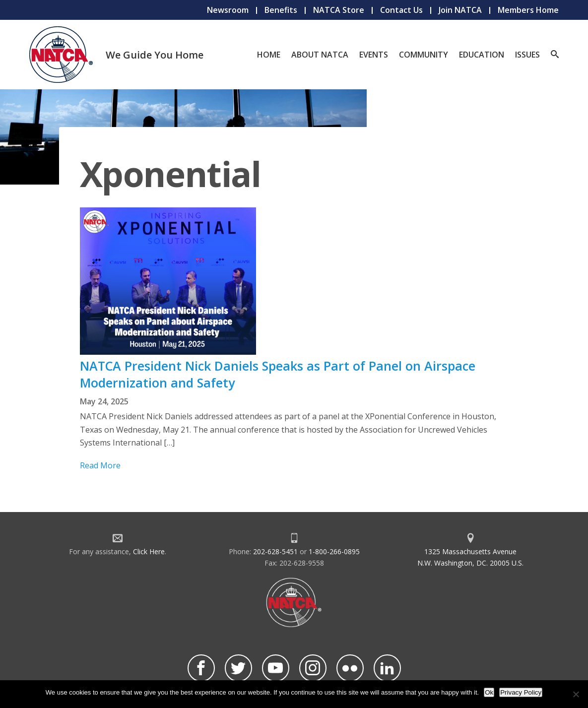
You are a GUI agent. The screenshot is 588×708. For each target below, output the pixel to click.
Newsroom (228, 10)
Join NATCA (460, 10)
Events (374, 55)
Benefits (281, 10)
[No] (576, 694)
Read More (100, 465)
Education (482, 55)
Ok (489, 692)
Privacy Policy (521, 692)
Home (269, 55)
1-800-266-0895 (334, 551)
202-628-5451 (275, 551)
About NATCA (320, 55)
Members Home (528, 10)
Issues (527, 55)
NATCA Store (339, 10)
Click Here (149, 551)
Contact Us (401, 10)
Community (424, 55)
